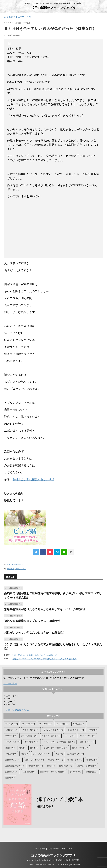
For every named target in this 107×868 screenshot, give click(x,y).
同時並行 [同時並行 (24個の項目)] (11, 754)
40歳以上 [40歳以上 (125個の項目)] (79, 724)
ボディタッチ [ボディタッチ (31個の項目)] (32, 742)
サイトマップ (67, 849)
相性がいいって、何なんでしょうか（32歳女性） (35, 633)
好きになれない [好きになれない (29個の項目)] (76, 754)
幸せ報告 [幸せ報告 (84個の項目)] (92, 760)
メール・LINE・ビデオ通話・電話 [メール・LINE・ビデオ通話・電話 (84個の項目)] (59, 742)
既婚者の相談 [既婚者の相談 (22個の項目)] (35, 766)
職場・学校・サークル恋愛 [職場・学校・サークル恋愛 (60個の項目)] (53, 772)
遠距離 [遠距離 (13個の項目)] (10, 778)
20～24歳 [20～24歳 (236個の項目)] (12, 724)
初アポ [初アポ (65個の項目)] (35, 748)
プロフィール (21, 569)
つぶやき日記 (40, 849)
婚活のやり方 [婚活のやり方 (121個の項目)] (13, 760)
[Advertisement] (54, 229)
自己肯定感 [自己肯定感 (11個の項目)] (92, 772)
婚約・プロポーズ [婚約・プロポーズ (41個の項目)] (35, 760)
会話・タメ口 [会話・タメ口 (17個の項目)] (87, 742)
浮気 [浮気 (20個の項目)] (51, 766)
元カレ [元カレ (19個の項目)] (10, 748)
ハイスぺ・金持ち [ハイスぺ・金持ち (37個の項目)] (51, 736)
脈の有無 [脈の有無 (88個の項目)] (76, 772)
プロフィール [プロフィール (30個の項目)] (13, 742)
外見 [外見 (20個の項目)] (59, 754)
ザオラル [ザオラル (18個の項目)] (11, 736)
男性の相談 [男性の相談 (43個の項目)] (66, 766)
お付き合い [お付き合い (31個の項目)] (12, 730)
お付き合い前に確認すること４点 (33, 479)
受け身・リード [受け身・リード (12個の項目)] (80, 748)
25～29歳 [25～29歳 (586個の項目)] (28, 724)
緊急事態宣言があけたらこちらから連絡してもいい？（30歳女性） (46, 609)
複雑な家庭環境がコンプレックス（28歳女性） (34, 621)
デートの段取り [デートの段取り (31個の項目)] (29, 736)
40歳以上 (10, 569)
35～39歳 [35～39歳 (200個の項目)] (62, 724)
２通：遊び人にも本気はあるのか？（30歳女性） (35, 655)
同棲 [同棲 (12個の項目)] (25, 754)
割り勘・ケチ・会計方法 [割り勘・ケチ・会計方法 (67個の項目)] (55, 748)
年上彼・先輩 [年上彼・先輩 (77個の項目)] (56, 760)
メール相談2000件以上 (16, 565)
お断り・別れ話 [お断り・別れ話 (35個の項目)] (31, 730)
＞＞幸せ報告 (10, 683)
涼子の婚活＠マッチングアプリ (54, 8)
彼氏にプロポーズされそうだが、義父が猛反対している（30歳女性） (44, 659)
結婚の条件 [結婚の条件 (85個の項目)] (12, 772)
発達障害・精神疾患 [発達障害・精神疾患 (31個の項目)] (87, 766)
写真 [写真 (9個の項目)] (22, 748)
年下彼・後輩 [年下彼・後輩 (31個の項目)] (75, 760)
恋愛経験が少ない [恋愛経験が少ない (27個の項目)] (15, 766)
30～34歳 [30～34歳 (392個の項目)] (45, 724)
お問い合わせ (53, 849)
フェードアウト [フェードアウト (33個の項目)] (87, 736)
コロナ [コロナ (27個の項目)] (93, 730)
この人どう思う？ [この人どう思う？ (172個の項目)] (53, 730)
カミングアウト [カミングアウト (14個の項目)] (76, 730)
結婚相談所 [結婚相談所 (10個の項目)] (29, 772)
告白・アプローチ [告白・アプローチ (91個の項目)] (42, 754)
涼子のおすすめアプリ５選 (18, 17)
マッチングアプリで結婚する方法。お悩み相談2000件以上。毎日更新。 (54, 861)
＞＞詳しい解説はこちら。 (17, 710)
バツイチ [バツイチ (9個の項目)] (70, 736)
